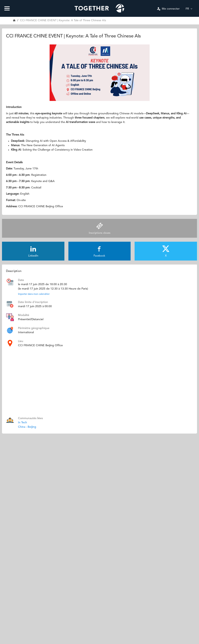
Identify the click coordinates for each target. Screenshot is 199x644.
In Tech (22, 423)
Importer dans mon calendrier (34, 294)
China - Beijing (27, 427)
